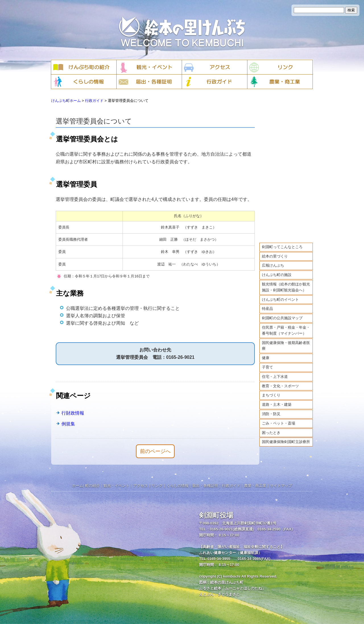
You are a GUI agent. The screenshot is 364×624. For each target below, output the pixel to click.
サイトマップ (281, 486)
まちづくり (271, 390)
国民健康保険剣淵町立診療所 (286, 437)
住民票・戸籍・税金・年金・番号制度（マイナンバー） (286, 325)
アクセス (140, 486)
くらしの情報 (177, 486)
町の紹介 (92, 486)
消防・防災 (271, 408)
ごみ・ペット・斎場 (279, 418)
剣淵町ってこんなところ (282, 241)
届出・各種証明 (205, 486)
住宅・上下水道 (275, 371)
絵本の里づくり (275, 251)
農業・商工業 (255, 486)
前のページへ (155, 451)
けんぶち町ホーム (66, 101)
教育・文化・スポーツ (280, 381)
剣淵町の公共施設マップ (282, 313)
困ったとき (271, 427)
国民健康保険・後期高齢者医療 (286, 340)
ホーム (77, 486)
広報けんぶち (273, 260)
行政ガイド (94, 101)
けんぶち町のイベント (280, 294)
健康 (266, 352)
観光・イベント (116, 486)
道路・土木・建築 (277, 399)
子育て (267, 362)
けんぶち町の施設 (277, 269)
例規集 (68, 424)
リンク (157, 486)
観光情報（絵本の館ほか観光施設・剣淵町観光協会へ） (286, 282)
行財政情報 (73, 413)
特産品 (267, 303)
